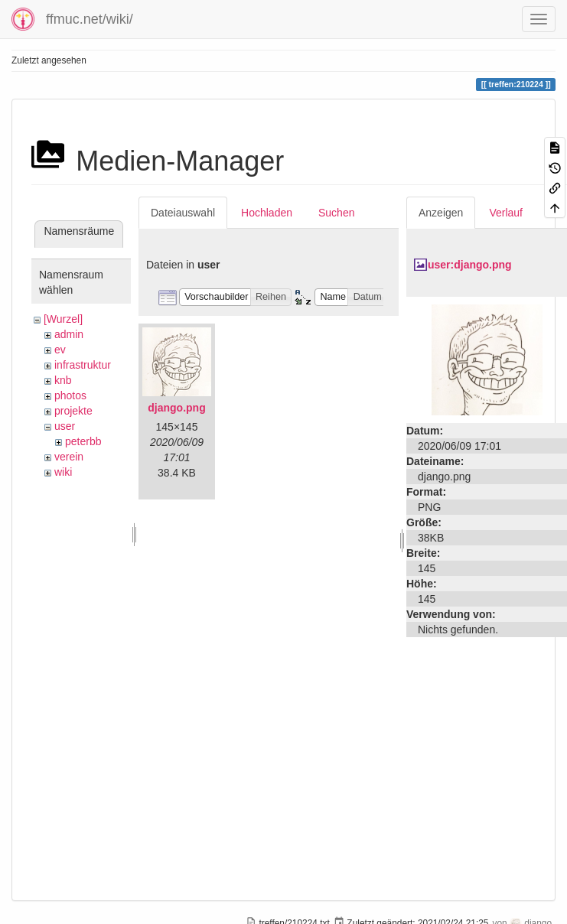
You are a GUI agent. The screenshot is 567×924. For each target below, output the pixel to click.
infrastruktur (83, 365)
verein (69, 457)
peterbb (83, 441)
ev (60, 350)
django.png (176, 408)
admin (69, 334)
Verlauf (506, 213)
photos (70, 395)
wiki (63, 472)
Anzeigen (441, 213)
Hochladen (267, 213)
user (65, 426)
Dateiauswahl (183, 213)
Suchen (336, 213)
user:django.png (470, 265)
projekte (73, 411)
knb (63, 380)
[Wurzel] (63, 319)
